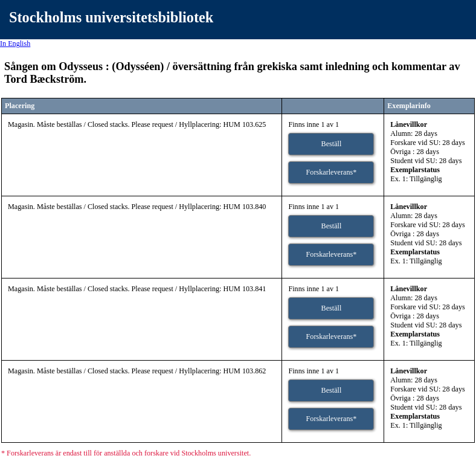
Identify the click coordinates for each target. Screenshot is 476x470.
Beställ (332, 144)
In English (15, 43)
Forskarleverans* (332, 172)
